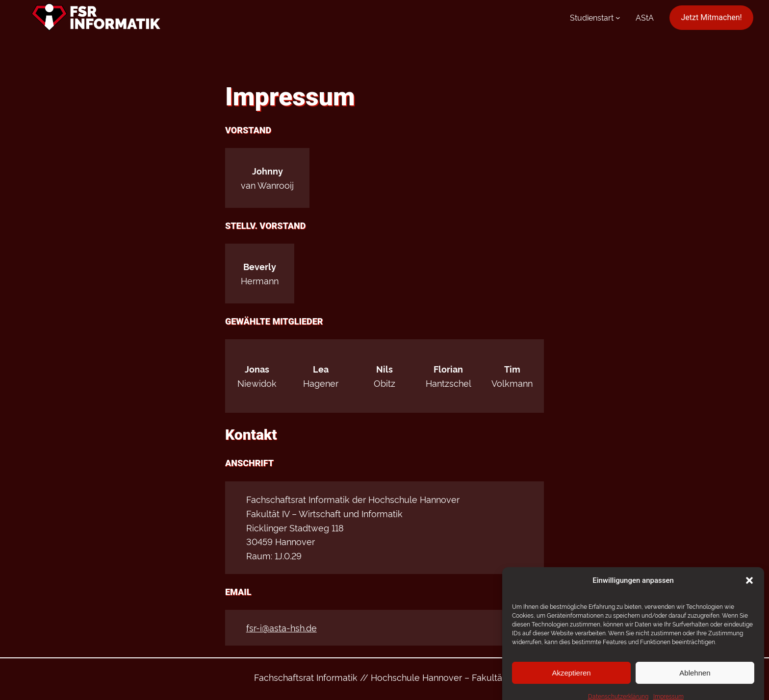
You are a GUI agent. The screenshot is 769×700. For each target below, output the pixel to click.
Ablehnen (695, 683)
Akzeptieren (571, 683)
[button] (749, 591)
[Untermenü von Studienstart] (618, 18)
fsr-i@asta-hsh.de (282, 627)
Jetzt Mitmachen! (712, 17)
